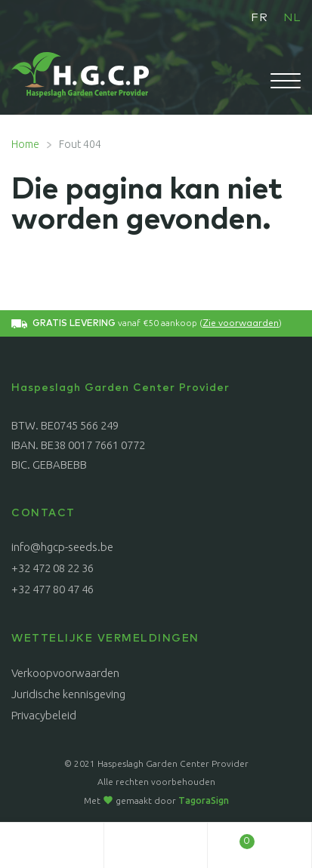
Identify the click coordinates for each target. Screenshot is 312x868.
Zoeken (156, 845)
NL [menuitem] (292, 18)
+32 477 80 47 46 (53, 589)
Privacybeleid (44, 715)
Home (25, 144)
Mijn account (52, 845)
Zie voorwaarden (241, 324)
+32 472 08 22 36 (53, 568)
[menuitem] (259, 17)
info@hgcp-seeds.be (62, 547)
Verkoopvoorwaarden (65, 673)
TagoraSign (204, 800)
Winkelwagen (231, 838)
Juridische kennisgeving (68, 694)
